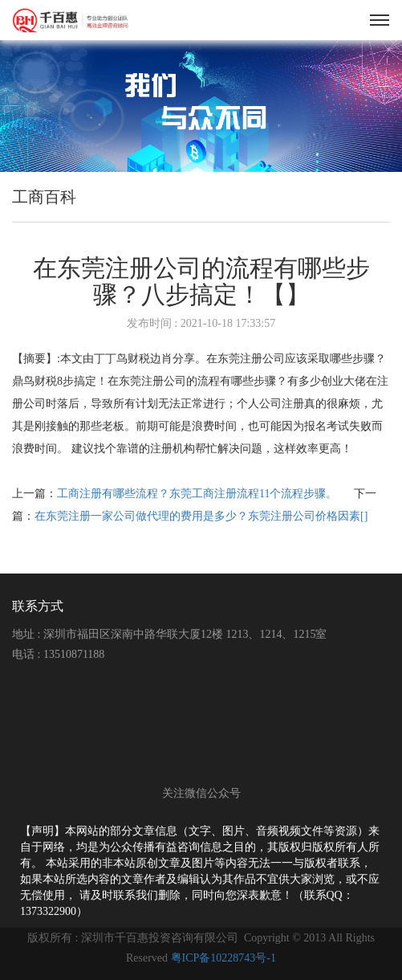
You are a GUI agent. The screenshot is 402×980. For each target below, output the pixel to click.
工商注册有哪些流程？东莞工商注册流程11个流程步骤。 (199, 494)
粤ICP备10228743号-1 (223, 958)
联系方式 (38, 606)
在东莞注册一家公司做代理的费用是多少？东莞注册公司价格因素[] (201, 516)
